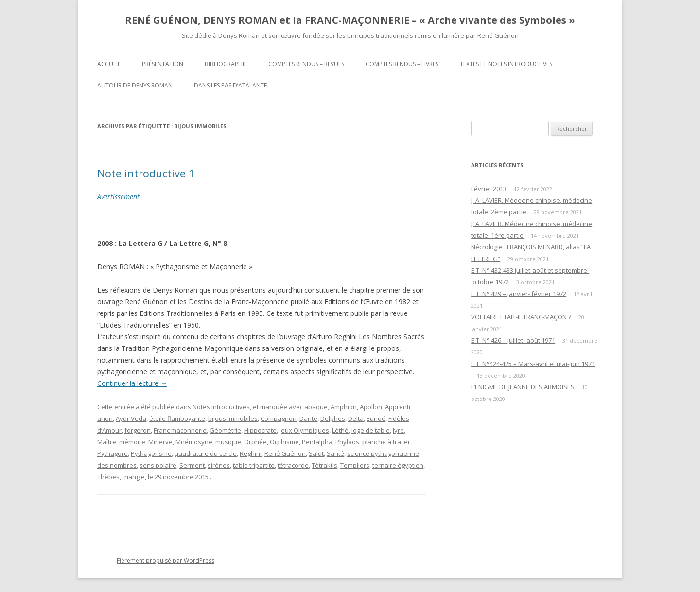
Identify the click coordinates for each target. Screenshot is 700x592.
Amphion (344, 407)
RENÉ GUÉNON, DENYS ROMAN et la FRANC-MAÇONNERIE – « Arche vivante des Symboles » (350, 20)
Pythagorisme (151, 453)
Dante (308, 418)
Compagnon (279, 418)
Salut (316, 453)
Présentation (163, 64)
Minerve (160, 442)
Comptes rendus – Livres (402, 64)
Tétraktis (324, 465)
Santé (335, 453)
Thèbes (108, 477)
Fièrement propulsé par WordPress (166, 561)
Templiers (355, 465)
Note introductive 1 (146, 173)
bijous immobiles (233, 418)
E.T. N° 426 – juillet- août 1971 (513, 340)
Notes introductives (221, 407)
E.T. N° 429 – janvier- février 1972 (519, 294)
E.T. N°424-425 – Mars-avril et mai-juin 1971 (533, 364)
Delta (356, 418)
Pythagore (113, 453)
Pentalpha (317, 442)
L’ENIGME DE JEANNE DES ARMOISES (523, 387)
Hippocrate (260, 430)
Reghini (251, 453)
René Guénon (285, 453)
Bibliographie (226, 64)
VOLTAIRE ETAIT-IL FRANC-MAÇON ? (521, 317)
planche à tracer (386, 442)
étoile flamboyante (177, 418)
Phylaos (347, 442)
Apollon (371, 407)
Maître (107, 442)
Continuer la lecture (132, 383)
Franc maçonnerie (180, 430)
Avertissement (118, 197)
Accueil (109, 64)
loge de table (371, 430)
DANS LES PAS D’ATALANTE (230, 85)
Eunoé (376, 418)
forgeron (138, 430)
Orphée (255, 442)
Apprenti (398, 407)
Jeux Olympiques (304, 430)
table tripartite (254, 465)
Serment (192, 465)
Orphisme (284, 442)
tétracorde (293, 465)
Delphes (333, 418)
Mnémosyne (194, 442)
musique (228, 442)
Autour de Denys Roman (135, 85)
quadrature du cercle (206, 453)
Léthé (340, 430)
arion (105, 418)
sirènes (219, 465)
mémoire (132, 442)
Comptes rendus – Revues (306, 64)
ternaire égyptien (398, 465)
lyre (398, 430)
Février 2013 (489, 189)
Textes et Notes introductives (506, 64)
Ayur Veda (131, 418)
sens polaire (158, 465)
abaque (316, 407)
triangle (134, 477)
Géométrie (225, 430)
